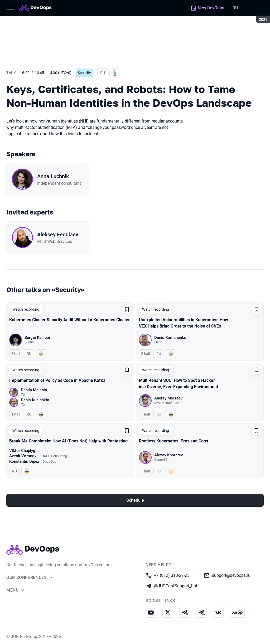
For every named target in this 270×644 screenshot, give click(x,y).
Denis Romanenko (170, 338)
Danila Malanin (34, 390)
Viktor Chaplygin (24, 451)
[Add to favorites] (127, 309)
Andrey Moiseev (168, 398)
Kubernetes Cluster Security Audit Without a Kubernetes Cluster (69, 320)
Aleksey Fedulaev (58, 235)
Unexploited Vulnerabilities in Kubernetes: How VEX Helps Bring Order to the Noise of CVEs (184, 323)
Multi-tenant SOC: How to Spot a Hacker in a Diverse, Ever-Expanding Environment (179, 384)
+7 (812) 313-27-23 (172, 575)
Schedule (135, 500)
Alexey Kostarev (168, 455)
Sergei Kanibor (37, 338)
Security (84, 73)
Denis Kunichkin (35, 400)
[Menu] (11, 8)
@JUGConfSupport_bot (176, 586)
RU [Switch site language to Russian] (235, 8)
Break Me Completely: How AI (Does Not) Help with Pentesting (68, 441)
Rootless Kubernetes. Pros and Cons (173, 441)
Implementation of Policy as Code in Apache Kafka (57, 380)
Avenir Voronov (23, 456)
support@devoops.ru (231, 575)
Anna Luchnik (53, 176)
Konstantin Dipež (24, 461)
